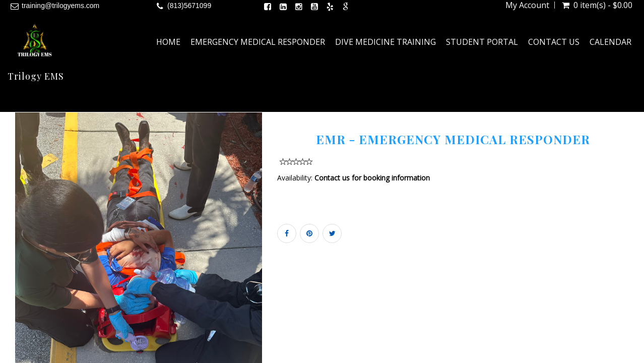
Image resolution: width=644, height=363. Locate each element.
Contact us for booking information (372, 178)
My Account (527, 5)
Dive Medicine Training (385, 42)
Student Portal (482, 42)
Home (168, 42)
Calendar (610, 42)
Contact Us (554, 42)
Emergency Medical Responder (258, 42)
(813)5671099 (189, 6)
